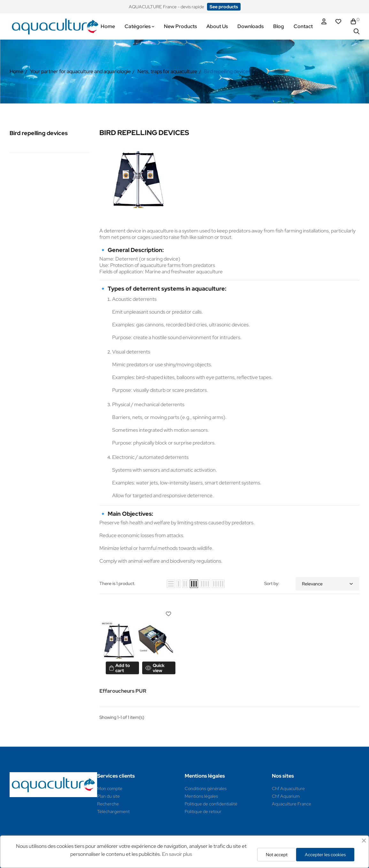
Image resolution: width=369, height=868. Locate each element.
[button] (224, 7)
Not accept (277, 855)
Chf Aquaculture (288, 788)
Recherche (108, 804)
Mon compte (110, 788)
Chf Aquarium (286, 796)
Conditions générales (206, 788)
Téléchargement (113, 811)
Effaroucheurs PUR (123, 691)
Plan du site (108, 796)
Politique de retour (203, 811)
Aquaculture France (292, 804)
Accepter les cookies (325, 855)
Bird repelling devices (39, 133)
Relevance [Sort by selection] (327, 584)
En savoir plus (177, 854)
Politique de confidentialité (211, 804)
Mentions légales (201, 796)
